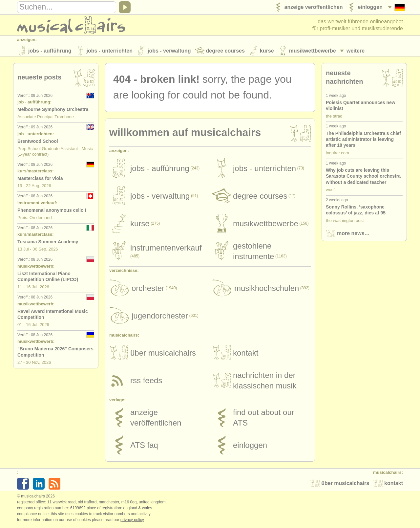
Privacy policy (132, 521)
